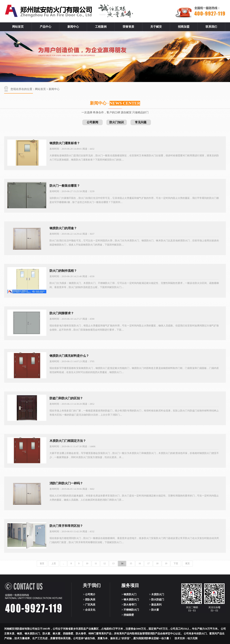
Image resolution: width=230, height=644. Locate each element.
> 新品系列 (155, 605)
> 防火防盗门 (157, 599)
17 (148, 564)
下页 (176, 564)
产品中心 (46, 27)
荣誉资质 (128, 27)
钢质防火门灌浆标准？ (65, 143)
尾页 (188, 564)
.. (63, 564)
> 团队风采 (89, 599)
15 (131, 564)
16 (140, 564)
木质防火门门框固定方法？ (68, 441)
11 (96, 564)
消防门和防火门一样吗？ (66, 483)
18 (157, 564)
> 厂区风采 (89, 605)
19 (166, 564)
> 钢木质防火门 (130, 599)
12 (104, 564)
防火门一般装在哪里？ (65, 186)
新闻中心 (73, 27)
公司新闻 (92, 122)
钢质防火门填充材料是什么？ (69, 356)
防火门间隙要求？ (62, 313)
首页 (42, 564)
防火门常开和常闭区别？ (66, 526)
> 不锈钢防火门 (130, 610)
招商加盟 (184, 27)
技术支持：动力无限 (186, 638)
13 (113, 564)
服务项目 (130, 585)
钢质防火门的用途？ (63, 228)
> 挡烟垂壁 (128, 615)
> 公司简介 (89, 594)
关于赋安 (156, 27)
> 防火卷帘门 (129, 605)
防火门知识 (117, 122)
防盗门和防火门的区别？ (66, 398)
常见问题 (141, 122)
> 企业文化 (89, 610)
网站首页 (18, 27)
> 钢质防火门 (129, 594)
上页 (54, 564)
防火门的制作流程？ (63, 271)
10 (87, 564)
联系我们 (211, 27)
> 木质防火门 (157, 594)
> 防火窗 (154, 610)
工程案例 (101, 27)
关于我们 (92, 585)
